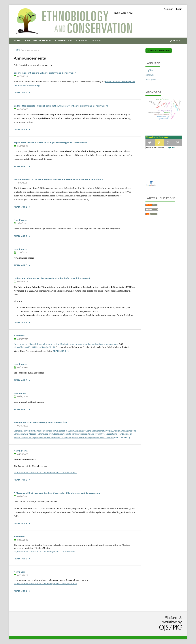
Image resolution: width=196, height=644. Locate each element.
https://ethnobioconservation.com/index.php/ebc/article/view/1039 (45, 584)
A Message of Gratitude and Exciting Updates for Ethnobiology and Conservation (57, 493)
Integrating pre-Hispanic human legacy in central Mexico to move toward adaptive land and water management (66, 344)
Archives (82, 41)
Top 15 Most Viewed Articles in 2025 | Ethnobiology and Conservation (50, 143)
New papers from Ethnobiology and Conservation (40, 422)
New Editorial (21, 451)
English (149, 70)
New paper (20, 572)
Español (150, 75)
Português (151, 79)
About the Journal (37, 41)
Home (17, 41)
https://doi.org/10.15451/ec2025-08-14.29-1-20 (35, 347)
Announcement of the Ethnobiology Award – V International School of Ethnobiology (59, 179)
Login (179, 9)
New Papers (20, 220)
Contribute (62, 41)
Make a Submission (159, 51)
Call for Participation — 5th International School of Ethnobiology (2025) (52, 278)
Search (96, 41)
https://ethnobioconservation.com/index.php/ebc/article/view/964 (45, 551)
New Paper (20, 336)
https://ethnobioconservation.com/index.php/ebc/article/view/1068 (45, 472)
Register (168, 9)
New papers (20, 393)
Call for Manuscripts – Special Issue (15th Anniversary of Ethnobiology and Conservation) (61, 106)
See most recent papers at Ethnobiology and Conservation (45, 73)
